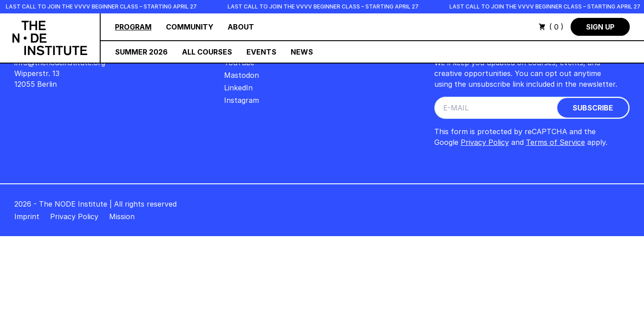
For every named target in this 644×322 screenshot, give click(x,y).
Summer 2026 (141, 52)
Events (261, 52)
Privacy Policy (485, 142)
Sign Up (600, 27)
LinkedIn (238, 88)
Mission (122, 216)
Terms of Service (555, 142)
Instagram (241, 100)
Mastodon (241, 75)
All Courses (207, 52)
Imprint (27, 216)
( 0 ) (551, 27)
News (302, 52)
